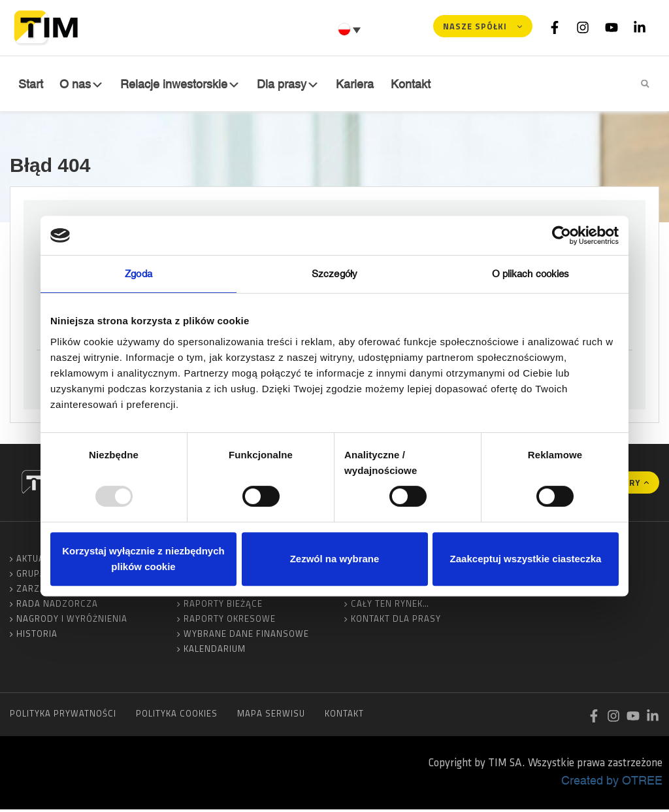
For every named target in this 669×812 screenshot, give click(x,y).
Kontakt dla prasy (396, 621)
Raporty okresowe (230, 621)
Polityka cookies (177, 716)
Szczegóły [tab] (334, 274)
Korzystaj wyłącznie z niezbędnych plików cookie (143, 559)
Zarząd (34, 591)
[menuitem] (351, 29)
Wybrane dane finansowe (246, 636)
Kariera (357, 84)
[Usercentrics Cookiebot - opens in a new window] (562, 235)
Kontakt (412, 84)
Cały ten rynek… (390, 606)
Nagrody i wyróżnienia (72, 621)
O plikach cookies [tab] (531, 274)
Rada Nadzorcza (57, 606)
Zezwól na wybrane (335, 559)
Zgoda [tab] (139, 274)
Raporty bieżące (223, 606)
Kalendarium (215, 651)
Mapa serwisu (271, 716)
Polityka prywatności (63, 716)
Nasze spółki (475, 26)
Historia (37, 636)
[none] (351, 29)
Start (29, 84)
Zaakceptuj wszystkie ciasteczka (526, 559)
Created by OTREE (612, 783)
